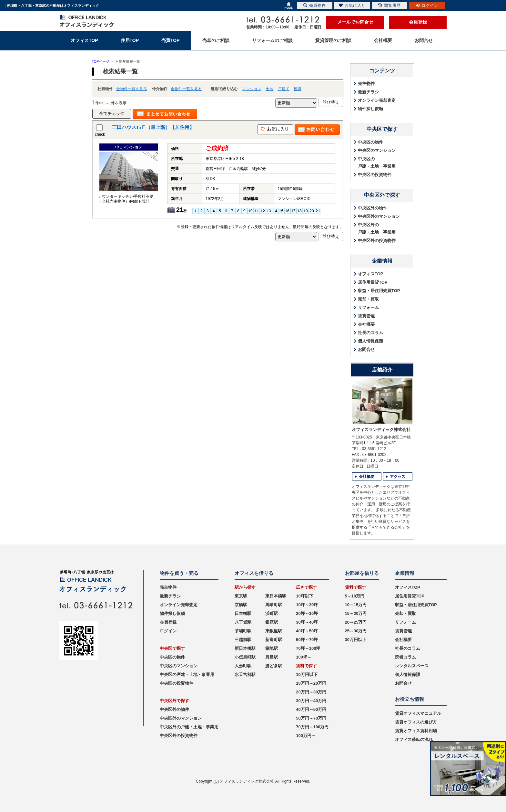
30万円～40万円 (311, 701)
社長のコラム (370, 333)
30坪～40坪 (307, 622)
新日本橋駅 (245, 648)
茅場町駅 (243, 631)
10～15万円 (356, 605)
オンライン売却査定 (377, 100)
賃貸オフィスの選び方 (416, 722)
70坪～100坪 (308, 648)
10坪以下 (304, 596)
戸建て (284, 89)
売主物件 (366, 84)
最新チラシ (368, 92)
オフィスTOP (371, 274)
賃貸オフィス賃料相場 (416, 731)
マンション (252, 89)
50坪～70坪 (307, 640)
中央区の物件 (370, 142)
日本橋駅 (243, 613)
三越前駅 (243, 640)
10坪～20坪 (307, 605)
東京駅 (241, 596)
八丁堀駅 (243, 622)
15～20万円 (356, 613)
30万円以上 (356, 640)
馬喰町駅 (274, 605)
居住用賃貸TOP (373, 282)
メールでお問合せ (355, 22)
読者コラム (405, 657)
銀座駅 (272, 622)
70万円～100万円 (312, 727)
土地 (269, 89)
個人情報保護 (370, 341)
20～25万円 (356, 622)
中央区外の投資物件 (377, 241)
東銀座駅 (274, 631)
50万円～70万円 (311, 718)
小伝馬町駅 (245, 657)
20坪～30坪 (307, 613)
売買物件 (315, 5)
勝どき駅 (274, 666)
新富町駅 (274, 640)
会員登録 (418, 22)
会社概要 (366, 324)
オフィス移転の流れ (414, 739)
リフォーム (368, 307)
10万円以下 (307, 675)
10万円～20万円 (311, 683)
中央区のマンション (377, 150)
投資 (298, 89)
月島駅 (272, 657)
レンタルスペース (412, 666)
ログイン (168, 631)
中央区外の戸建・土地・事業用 (377, 228)
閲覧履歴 (390, 5)
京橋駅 (241, 605)
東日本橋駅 (276, 596)
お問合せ (366, 349)
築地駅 (272, 648)
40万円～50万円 (311, 709)
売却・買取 (368, 299)
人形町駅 (243, 666)
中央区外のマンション (379, 216)
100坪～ (304, 657)
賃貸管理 (366, 316)
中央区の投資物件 (375, 175)
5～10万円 (355, 596)
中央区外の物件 (373, 208)
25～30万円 (356, 631)
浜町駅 (272, 613)
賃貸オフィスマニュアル (418, 713)
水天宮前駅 (245, 675)
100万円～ (306, 736)
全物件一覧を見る (132, 89)
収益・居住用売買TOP (379, 291)
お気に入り (352, 5)
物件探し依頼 (370, 109)
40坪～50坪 (307, 631)
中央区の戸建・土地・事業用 (377, 163)
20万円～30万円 (311, 692)
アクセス (398, 477)
